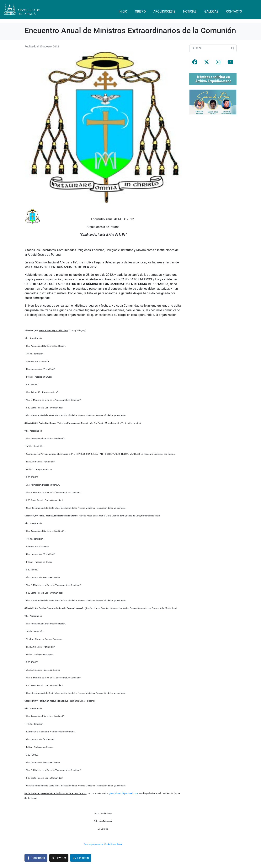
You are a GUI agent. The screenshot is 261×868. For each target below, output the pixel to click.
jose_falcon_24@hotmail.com (124, 793)
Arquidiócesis (164, 11)
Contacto (234, 11)
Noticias (190, 11)
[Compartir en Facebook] (36, 858)
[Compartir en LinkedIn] (81, 858)
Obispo (140, 11)
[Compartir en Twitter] (59, 858)
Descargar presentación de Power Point (103, 844)
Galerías (211, 11)
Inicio (123, 11)
